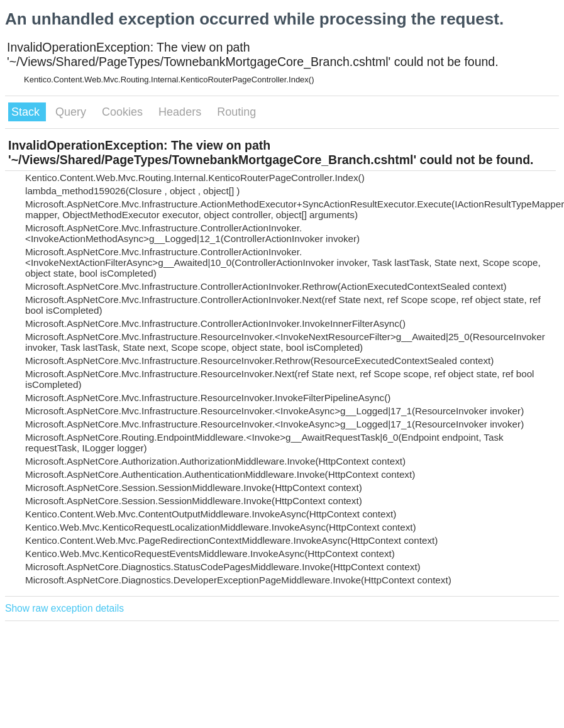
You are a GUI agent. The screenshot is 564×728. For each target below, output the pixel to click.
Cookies (124, 112)
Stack (27, 112)
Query (72, 112)
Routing (236, 112)
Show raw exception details (64, 608)
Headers (181, 112)
